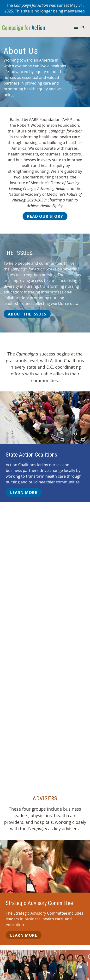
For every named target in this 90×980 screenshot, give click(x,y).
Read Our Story (45, 216)
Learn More (24, 493)
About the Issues (27, 314)
